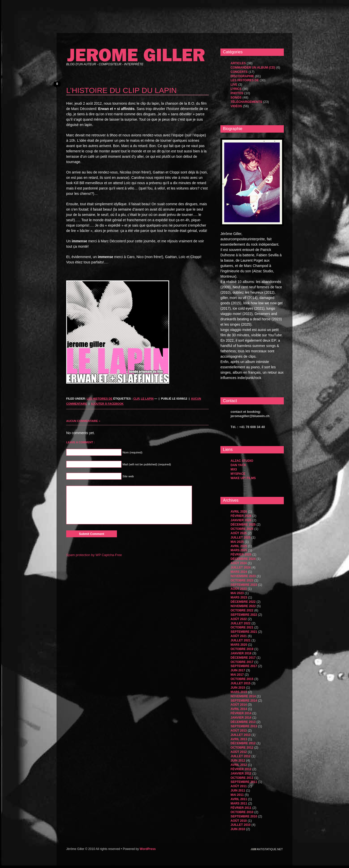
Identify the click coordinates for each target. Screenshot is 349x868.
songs (236, 98)
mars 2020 (239, 645)
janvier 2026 (241, 520)
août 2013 (239, 731)
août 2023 (239, 589)
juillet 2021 (241, 640)
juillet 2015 (241, 683)
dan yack (238, 465)
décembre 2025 (243, 525)
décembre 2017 (243, 658)
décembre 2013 (243, 722)
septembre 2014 (244, 701)
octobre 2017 (242, 662)
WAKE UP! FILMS (243, 478)
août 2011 (239, 786)
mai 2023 (237, 593)
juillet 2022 (241, 623)
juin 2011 (238, 791)
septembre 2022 (244, 615)
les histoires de (100, 399)
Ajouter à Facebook (107, 404)
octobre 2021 (242, 627)
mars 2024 (239, 572)
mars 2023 (239, 597)
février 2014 (241, 713)
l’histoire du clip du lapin (121, 90)
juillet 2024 (241, 567)
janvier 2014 (241, 718)
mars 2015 (239, 692)
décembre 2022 (243, 602)
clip (136, 399)
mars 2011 (239, 803)
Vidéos (236, 106)
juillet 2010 (241, 825)
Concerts (239, 72)
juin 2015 (238, 688)
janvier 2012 (241, 774)
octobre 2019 (242, 649)
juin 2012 (238, 761)
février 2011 (241, 808)
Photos (237, 93)
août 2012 (239, 752)
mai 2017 (237, 675)
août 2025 (239, 533)
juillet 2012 (241, 756)
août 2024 (239, 563)
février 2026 (241, 516)
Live (234, 85)
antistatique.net (270, 849)
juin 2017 (238, 670)
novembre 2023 (243, 576)
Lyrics (236, 89)
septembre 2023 (244, 585)
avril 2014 (239, 709)
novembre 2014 (243, 696)
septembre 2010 (244, 816)
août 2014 (239, 705)
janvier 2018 (241, 653)
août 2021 (239, 636)
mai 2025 (237, 542)
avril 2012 (239, 765)
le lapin (147, 399)
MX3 (234, 469)
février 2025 (241, 555)
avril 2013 (239, 739)
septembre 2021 (244, 632)
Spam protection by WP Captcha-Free (94, 555)
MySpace (238, 474)
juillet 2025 (241, 538)
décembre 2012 (243, 743)
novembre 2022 (243, 606)
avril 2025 (239, 546)
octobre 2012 (242, 748)
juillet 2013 (241, 735)
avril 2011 (239, 799)
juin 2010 (238, 829)
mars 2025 (239, 550)
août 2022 (239, 619)
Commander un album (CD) (253, 68)
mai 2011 (237, 795)
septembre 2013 (244, 726)
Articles (238, 63)
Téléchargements (246, 102)
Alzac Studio (242, 461)
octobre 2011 (242, 778)
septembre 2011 (244, 782)
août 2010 (239, 821)
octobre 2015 (242, 679)
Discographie (242, 76)
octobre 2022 (242, 610)
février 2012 (241, 769)
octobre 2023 (242, 580)
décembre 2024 (243, 559)
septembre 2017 (244, 666)
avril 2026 (239, 512)
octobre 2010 (242, 812)
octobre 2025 (242, 529)
